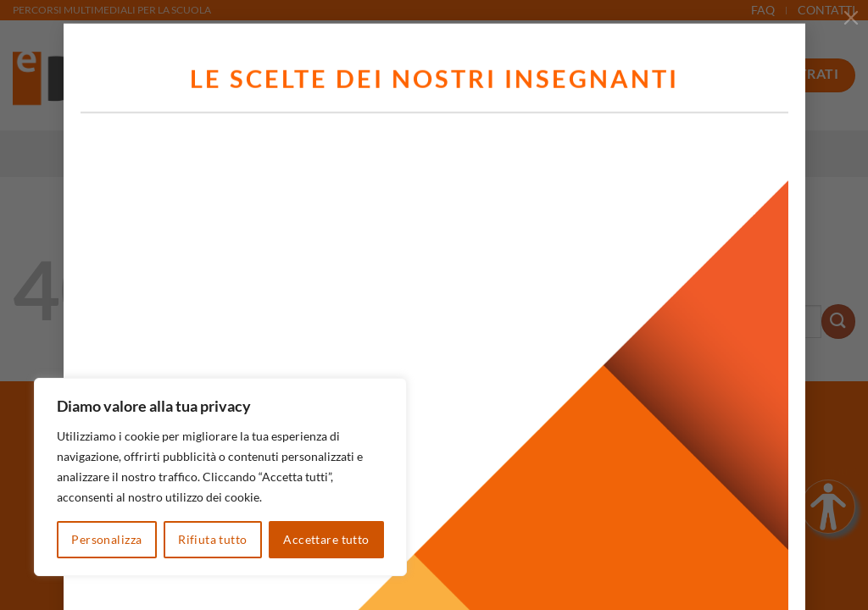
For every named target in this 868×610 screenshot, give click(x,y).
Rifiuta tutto (212, 539)
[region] (220, 477)
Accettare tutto (326, 539)
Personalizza (106, 539)
